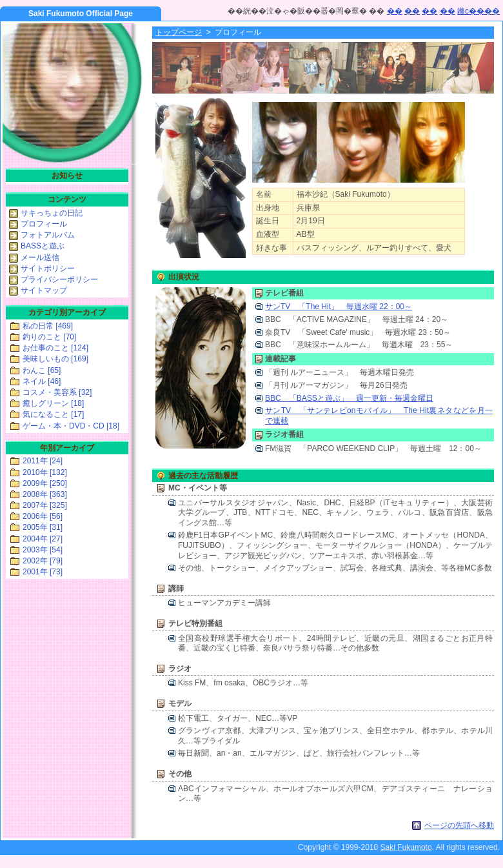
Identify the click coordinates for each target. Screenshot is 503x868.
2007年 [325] (45, 505)
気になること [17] (53, 414)
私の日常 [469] (48, 326)
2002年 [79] (43, 561)
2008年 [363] (45, 494)
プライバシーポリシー (59, 279)
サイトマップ (44, 290)
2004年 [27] (43, 539)
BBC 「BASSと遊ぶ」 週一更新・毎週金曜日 (349, 398)
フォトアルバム (48, 235)
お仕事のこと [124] (55, 348)
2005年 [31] (43, 527)
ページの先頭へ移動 (459, 825)
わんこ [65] (42, 370)
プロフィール (44, 224)
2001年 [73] (43, 572)
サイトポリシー (48, 268)
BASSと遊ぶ (43, 246)
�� (395, 11)
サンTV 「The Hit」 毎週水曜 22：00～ (339, 307)
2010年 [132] (45, 472)
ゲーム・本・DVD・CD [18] (71, 426)
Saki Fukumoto (406, 847)
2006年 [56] (43, 516)
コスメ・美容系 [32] (57, 392)
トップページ (179, 32)
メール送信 (40, 257)
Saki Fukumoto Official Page (81, 14)
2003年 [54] (43, 550)
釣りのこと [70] (49, 337)
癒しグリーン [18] (53, 403)
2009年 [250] (45, 483)
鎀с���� (478, 11)
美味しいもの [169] (55, 359)
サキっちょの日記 (52, 213)
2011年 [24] (43, 461)
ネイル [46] (42, 381)
